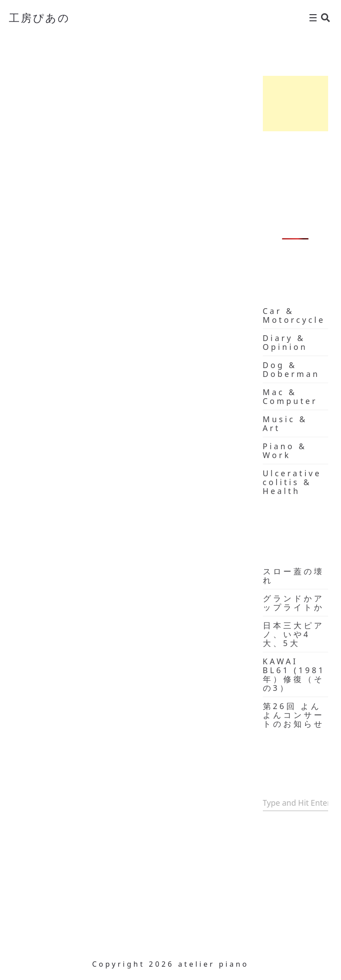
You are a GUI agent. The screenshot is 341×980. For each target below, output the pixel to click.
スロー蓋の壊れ (293, 576)
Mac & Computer (290, 396)
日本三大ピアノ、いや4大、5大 (293, 634)
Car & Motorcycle (294, 315)
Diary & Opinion (285, 342)
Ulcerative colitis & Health (292, 482)
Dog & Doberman (291, 369)
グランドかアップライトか (293, 603)
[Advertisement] (296, 104)
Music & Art (285, 423)
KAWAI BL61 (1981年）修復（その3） (294, 674)
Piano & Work (285, 451)
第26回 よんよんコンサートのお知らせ (293, 715)
